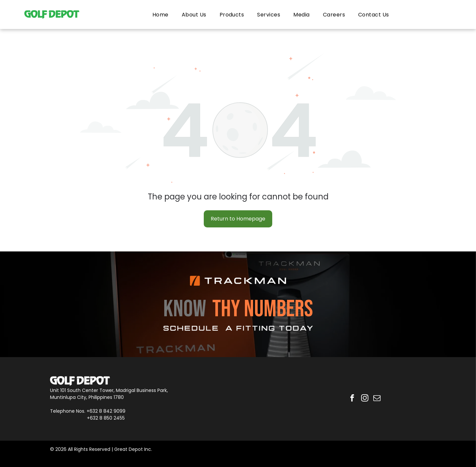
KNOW (185, 309)
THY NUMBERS (263, 309)
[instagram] (365, 399)
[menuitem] (160, 14)
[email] (378, 399)
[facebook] (351, 399)
